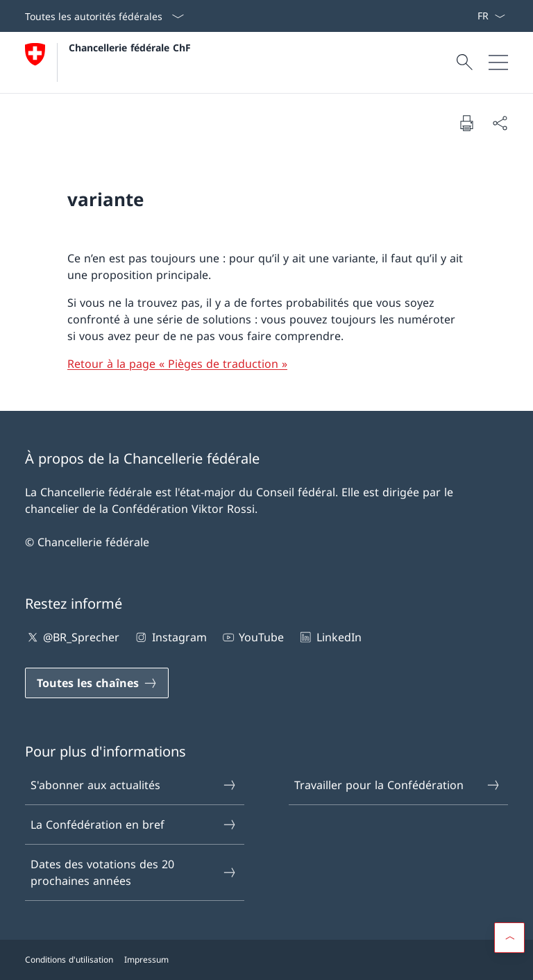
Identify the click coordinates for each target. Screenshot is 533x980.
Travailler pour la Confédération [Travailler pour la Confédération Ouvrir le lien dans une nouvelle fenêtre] (398, 785)
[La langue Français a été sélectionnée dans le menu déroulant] (491, 16)
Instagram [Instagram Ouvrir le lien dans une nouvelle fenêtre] (170, 637)
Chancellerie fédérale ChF (130, 48)
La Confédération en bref (134, 825)
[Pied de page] (266, 960)
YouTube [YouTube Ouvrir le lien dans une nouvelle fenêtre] (252, 637)
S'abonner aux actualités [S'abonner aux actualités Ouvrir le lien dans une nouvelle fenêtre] (134, 785)
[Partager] (500, 123)
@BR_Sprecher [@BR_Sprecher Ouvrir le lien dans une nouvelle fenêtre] (72, 637)
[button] (509, 938)
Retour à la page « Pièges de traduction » (177, 364)
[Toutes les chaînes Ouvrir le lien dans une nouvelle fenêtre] (97, 683)
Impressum (146, 960)
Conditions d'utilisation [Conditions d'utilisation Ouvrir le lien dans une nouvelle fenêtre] (69, 960)
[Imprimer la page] (466, 123)
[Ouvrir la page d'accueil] (108, 62)
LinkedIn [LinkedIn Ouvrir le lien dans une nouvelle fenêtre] (329, 637)
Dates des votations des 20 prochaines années (134, 872)
